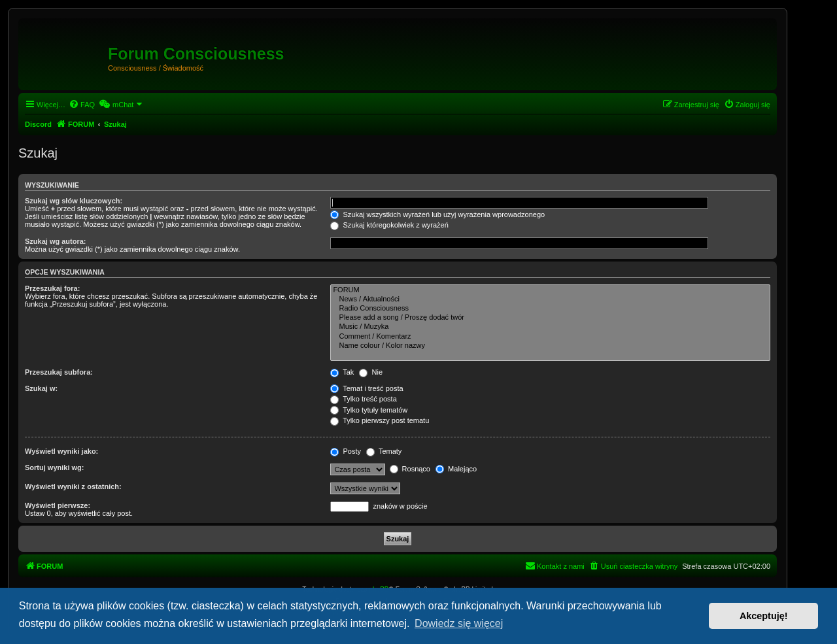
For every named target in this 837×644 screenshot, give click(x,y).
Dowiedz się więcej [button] (459, 623)
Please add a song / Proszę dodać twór (550, 318)
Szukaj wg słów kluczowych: (74, 201)
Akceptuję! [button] (764, 616)
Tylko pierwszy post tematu (380, 420)
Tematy (384, 451)
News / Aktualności (550, 299)
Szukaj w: (41, 388)
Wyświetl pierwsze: (58, 505)
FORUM (550, 290)
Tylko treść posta (363, 399)
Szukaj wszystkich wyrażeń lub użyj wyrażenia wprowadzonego (437, 214)
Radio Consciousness (550, 309)
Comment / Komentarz (550, 337)
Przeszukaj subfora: (59, 372)
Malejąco (456, 469)
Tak (342, 372)
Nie (371, 372)
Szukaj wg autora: (56, 241)
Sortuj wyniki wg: (54, 467)
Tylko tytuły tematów (369, 410)
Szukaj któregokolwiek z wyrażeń (389, 225)
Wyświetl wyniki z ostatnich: (73, 486)
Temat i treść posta (367, 388)
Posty (346, 451)
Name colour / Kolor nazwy (550, 346)
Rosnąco (410, 469)
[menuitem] (82, 105)
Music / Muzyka (550, 327)
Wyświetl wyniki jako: (61, 451)
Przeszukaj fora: (52, 288)
